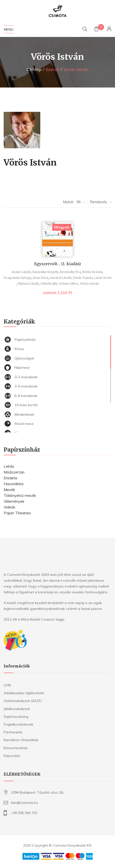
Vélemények (14, 501)
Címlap (34, 69)
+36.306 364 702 (24, 813)
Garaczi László (61, 278)
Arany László (21, 272)
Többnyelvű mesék (20, 495)
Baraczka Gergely (45, 272)
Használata (14, 484)
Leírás (9, 466)
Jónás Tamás (83, 278)
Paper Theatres (17, 513)
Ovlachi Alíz (49, 284)
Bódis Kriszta (92, 272)
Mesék (9, 490)
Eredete (10, 478)
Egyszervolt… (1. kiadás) (57, 264)
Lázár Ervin (103, 278)
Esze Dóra (41, 278)
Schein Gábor (69, 284)
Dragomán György (18, 278)
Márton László (28, 284)
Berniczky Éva (70, 272)
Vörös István (89, 284)
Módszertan (14, 472)
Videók (9, 507)
